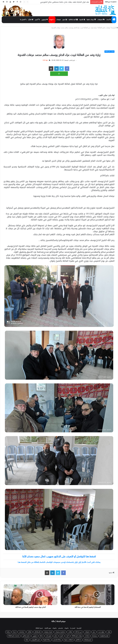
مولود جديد (101, 632)
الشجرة (82, 20)
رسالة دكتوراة (47, 640)
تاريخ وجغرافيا (88, 640)
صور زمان (49, 636)
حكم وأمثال (38, 632)
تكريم (62, 636)
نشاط (41, 636)
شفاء (27, 640)
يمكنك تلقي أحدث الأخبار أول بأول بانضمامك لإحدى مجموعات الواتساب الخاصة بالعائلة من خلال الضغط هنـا (59, 562)
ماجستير (61, 628)
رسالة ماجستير (57, 640)
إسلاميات (22, 632)
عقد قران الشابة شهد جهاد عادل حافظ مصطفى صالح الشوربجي (65, 2)
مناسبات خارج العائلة (14, 636)
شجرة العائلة (39, 628)
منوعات (59, 20)
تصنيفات (101, 20)
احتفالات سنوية (68, 640)
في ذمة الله (78, 632)
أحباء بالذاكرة (73, 20)
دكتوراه (67, 628)
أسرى (37, 20)
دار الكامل (78, 640)
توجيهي (45, 20)
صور (65, 20)
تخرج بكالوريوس (36, 640)
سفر (94, 632)
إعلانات (87, 636)
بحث (108, 20)
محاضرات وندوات (60, 632)
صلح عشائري (26, 636)
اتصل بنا (23, 20)
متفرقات (87, 632)
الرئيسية (79, 628)
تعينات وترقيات (48, 632)
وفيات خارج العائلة (104, 28)
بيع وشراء (94, 636)
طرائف (29, 632)
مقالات (70, 632)
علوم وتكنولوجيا (104, 636)
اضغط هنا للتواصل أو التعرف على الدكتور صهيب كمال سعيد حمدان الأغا (59, 557)
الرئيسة (115, 28)
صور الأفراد (48, 628)
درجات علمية (91, 20)
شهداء (52, 20)
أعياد (67, 636)
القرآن (31, 20)
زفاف (109, 632)
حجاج (56, 636)
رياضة (8, 632)
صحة (14, 632)
